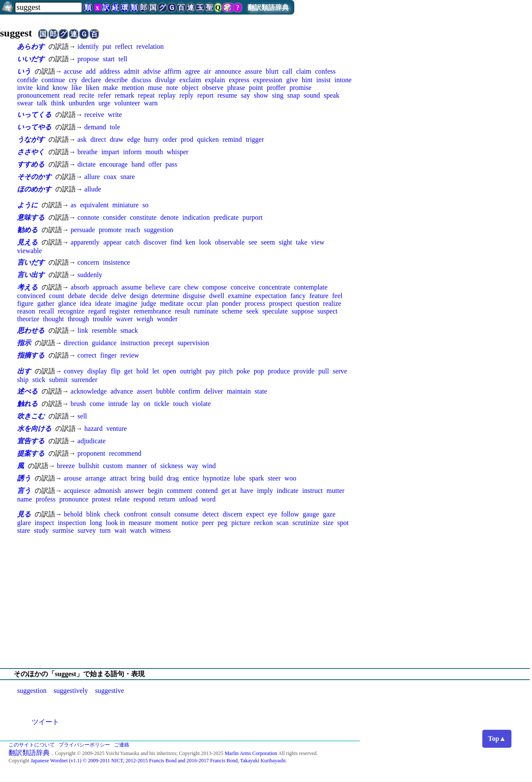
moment (167, 523)
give (292, 80)
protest (102, 499)
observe (213, 88)
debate (77, 296)
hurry (151, 139)
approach (105, 287)
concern (88, 262)
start (109, 59)
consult (161, 514)
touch (181, 404)
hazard (94, 428)
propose (88, 59)
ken (190, 242)
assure (254, 71)
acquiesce (77, 491)
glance (67, 303)
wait (120, 530)
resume (227, 95)
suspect (327, 311)
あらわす (31, 46)
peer (208, 523)
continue (53, 80)
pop (259, 371)
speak (332, 95)
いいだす (31, 59)
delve (119, 296)
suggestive (110, 691)
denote (169, 217)
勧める (27, 230)
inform (132, 152)
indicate (288, 491)
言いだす (31, 262)
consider (114, 217)
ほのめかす (34, 189)
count (57, 296)
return (167, 499)
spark (257, 478)
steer (274, 478)
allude (93, 189)
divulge (165, 80)
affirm (173, 71)
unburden (82, 103)
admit (132, 71)
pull (324, 371)
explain (215, 80)
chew (191, 287)
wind (209, 466)
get (129, 371)
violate (202, 404)
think (58, 103)
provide (304, 371)
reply (187, 95)
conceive (243, 287)
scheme (232, 311)
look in (115, 523)
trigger (255, 139)
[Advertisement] (266, 601)
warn (151, 103)
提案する (31, 453)
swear (25, 103)
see (253, 242)
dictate (87, 164)
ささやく (31, 152)
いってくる (34, 115)
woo (290, 478)
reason (26, 311)
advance (122, 391)
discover (155, 242)
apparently (85, 242)
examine (239, 296)
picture (241, 523)
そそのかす (34, 177)
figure (25, 303)
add (91, 71)
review (130, 355)
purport (253, 217)
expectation (271, 296)
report (205, 95)
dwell (217, 296)
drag (173, 478)
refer (105, 95)
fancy (298, 296)
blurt (272, 71)
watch (138, 530)
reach (133, 230)
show (261, 95)
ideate (103, 303)
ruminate (206, 311)
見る (24, 514)
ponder (231, 303)
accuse (73, 71)
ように (27, 205)
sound (312, 95)
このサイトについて (32, 745)
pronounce (74, 499)
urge (105, 103)
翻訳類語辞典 (268, 7)
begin (155, 491)
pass (171, 164)
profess (45, 499)
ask (82, 139)
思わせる (31, 330)
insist (323, 80)
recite (87, 95)
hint (307, 80)
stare (24, 530)
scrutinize (306, 523)
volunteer (127, 103)
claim (304, 71)
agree (193, 71)
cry (73, 80)
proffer (276, 88)
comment (179, 491)
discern (233, 514)
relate (122, 499)
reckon (263, 523)
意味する (31, 217)
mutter (335, 491)
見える (27, 242)
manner (137, 466)
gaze (329, 514)
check (112, 514)
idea (85, 303)
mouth (154, 152)
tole (115, 127)
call (287, 71)
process (255, 303)
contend (207, 491)
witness (160, 530)
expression (268, 80)
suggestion (158, 230)
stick (39, 380)
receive (94, 115)
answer (134, 491)
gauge (311, 514)
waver (124, 319)
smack (129, 330)
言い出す (31, 275)
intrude (118, 404)
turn (105, 530)
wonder (167, 319)
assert (144, 391)
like (77, 88)
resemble (104, 330)
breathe (88, 152)
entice (191, 478)
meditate (172, 303)
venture (117, 428)
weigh (145, 319)
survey (87, 530)
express (239, 80)
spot (343, 523)
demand (95, 127)
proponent (91, 453)
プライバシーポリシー (84, 745)
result (182, 311)
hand (138, 164)
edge (134, 139)
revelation (150, 46)
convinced (31, 296)
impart (111, 152)
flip (116, 371)
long (96, 523)
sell (82, 416)
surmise (63, 530)
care (175, 287)
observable (230, 242)
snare (128, 177)
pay (211, 371)
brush (78, 404)
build (156, 478)
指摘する (31, 355)
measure (140, 523)
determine (165, 296)
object (190, 88)
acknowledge (89, 391)
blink (93, 514)
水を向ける (34, 428)
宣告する (31, 441)
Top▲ (497, 739)
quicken (208, 139)
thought (53, 319)
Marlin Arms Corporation (251, 753)
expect (255, 514)
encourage (114, 164)
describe (116, 80)
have (247, 491)
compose (215, 287)
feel (337, 296)
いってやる (34, 127)
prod (187, 139)
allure (92, 177)
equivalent (94, 205)
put (107, 46)
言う (24, 491)
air (208, 71)
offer (155, 164)
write (115, 115)
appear (112, 242)
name (25, 499)
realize (332, 303)
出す (24, 371)
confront (135, 514)
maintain (239, 391)
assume (132, 287)
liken (93, 88)
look (205, 242)
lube (239, 478)
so (145, 205)
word (208, 499)
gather (46, 303)
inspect (44, 523)
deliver (213, 391)
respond (144, 499)
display (97, 371)
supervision (193, 343)
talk (42, 103)
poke (243, 371)
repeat (146, 95)
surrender (84, 380)
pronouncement (39, 95)
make (110, 88)
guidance (104, 343)
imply (265, 491)
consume (187, 514)
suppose (303, 311)
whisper (178, 152)
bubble (165, 391)
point (256, 88)
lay (136, 404)
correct (87, 355)
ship (23, 380)
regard (97, 311)
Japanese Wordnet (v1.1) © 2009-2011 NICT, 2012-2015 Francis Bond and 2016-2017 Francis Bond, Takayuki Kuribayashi (158, 761)
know (60, 88)
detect (211, 514)
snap (294, 95)
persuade (83, 230)
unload (188, 499)
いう (24, 71)
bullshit (89, 466)
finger (108, 355)
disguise (194, 296)
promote (110, 230)
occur (195, 303)
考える (27, 287)
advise (152, 71)
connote (88, 217)
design (139, 296)
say (245, 95)
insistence (116, 262)
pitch (226, 371)
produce (279, 371)
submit (58, 380)
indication (196, 217)
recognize (71, 311)
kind (42, 88)
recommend (125, 453)
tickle (162, 404)
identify (88, 46)
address (110, 71)
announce (228, 71)
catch (133, 242)
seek (252, 311)
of (154, 466)
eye (272, 514)
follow (290, 514)
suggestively (71, 691)
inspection (72, 523)
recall (47, 311)
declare (91, 80)
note (172, 88)
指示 (24, 343)
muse (155, 88)
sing (278, 95)
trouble (103, 319)
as (73, 205)
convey (74, 371)
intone (343, 80)
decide (99, 296)
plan (212, 303)
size (328, 523)
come (97, 404)
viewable (30, 251)
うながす (31, 139)
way (193, 466)
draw (117, 139)
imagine (126, 303)
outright (191, 371)
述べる (27, 391)
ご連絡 (122, 745)
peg (223, 523)
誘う (24, 478)
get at (229, 491)
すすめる (31, 164)
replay (167, 95)
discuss (141, 80)
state (261, 391)
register (120, 311)
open (169, 371)
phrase (236, 88)
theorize (28, 319)
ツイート (45, 722)
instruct (313, 491)
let (155, 371)
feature (319, 296)
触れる (27, 404)
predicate (226, 217)
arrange (96, 478)
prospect (281, 303)
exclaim (190, 80)
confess (326, 71)
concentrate (275, 287)
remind (232, 139)
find (176, 242)
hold (142, 371)
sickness (172, 466)
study (41, 530)
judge (149, 303)
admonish (108, 491)
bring (138, 478)
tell (123, 59)
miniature (125, 205)
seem (268, 242)
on (147, 404)
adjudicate (92, 441)
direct (98, 139)
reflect (124, 46)
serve (340, 371)
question (308, 303)
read (69, 95)
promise (301, 88)
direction (76, 343)
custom (113, 466)
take (302, 242)
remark (124, 95)
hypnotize (216, 478)
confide (27, 80)
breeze (66, 466)
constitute (143, 217)
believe (155, 287)
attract (118, 478)
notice (190, 523)
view (318, 242)
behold (73, 514)
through (78, 319)
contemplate (311, 287)
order (170, 139)
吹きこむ (31, 416)
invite (25, 88)
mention (133, 88)
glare (24, 523)
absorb (80, 287)
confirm (190, 391)
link (83, 330)
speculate (275, 311)
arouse (73, 478)
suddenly (90, 275)
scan (282, 523)
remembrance (152, 311)
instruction (135, 343)
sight (285, 242)
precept (163, 343)
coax (110, 177)
